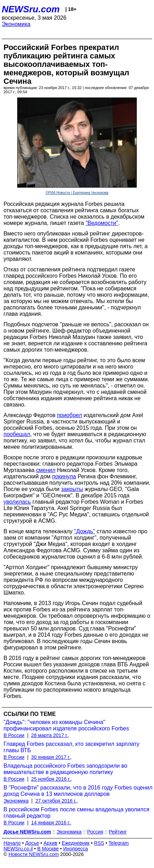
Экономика (16, 24)
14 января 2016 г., (52, 823)
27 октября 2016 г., (57, 801)
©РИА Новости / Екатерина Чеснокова (77, 193)
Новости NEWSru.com (34, 854)
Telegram (119, 843)
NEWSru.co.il (18, 849)
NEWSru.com (31, 9)
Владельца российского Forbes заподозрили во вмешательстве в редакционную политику (65, 769)
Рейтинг (118, 832)
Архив (50, 843)
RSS (99, 843)
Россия (95, 832)
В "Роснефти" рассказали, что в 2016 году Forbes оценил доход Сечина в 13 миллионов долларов (78, 791)
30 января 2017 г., (52, 757)
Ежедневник (76, 843)
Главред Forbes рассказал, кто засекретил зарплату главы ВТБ (72, 747)
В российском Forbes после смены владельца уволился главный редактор (76, 813)
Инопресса (76, 849)
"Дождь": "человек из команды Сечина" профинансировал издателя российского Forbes (66, 725)
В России (14, 735)
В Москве (48, 849)
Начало (12, 843)
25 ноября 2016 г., (52, 779)
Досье (32, 843)
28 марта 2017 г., (50, 735)
